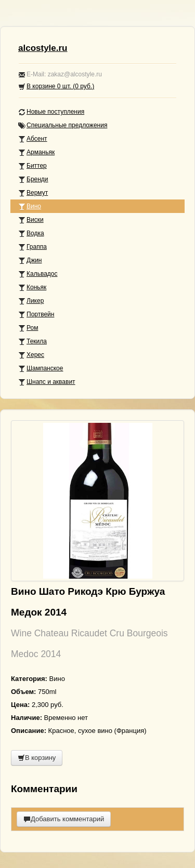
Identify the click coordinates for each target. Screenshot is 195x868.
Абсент (33, 139)
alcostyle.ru (43, 48)
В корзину (37, 758)
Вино (30, 206)
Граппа (32, 247)
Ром (28, 328)
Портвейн (36, 315)
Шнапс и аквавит (47, 382)
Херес (31, 355)
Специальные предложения (63, 125)
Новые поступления (51, 112)
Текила (32, 342)
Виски (31, 220)
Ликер (31, 301)
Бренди (33, 179)
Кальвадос (38, 274)
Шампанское (41, 369)
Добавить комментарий (64, 819)
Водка (31, 233)
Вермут (33, 193)
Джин (30, 261)
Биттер (32, 166)
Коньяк (32, 288)
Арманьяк (36, 152)
